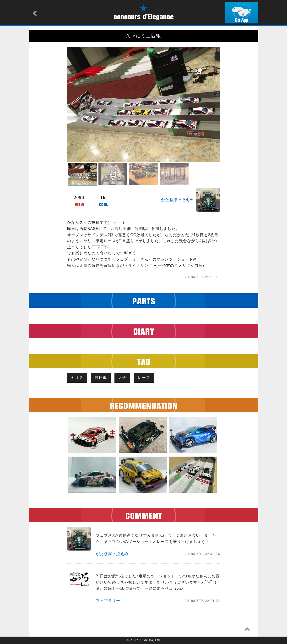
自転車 (101, 378)
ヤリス (77, 378)
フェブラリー (108, 601)
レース (144, 378)
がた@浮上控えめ (177, 200)
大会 (122, 378)
